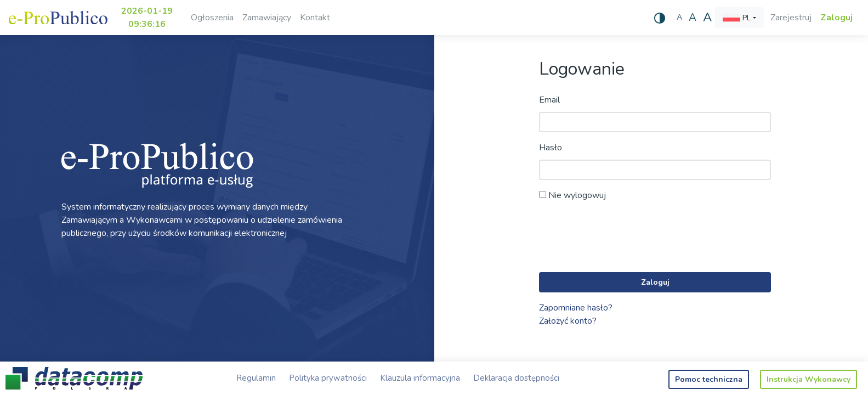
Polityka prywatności (328, 378)
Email (549, 100)
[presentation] (622, 238)
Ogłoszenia (212, 18)
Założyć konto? (568, 321)
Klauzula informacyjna (420, 378)
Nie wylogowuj (572, 195)
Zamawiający (267, 18)
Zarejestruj (791, 18)
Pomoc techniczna (709, 379)
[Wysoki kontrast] (660, 18)
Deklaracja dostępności (516, 378)
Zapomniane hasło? (576, 308)
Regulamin (256, 378)
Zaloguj (836, 18)
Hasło (551, 148)
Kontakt (315, 18)
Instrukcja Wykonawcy (809, 379)
